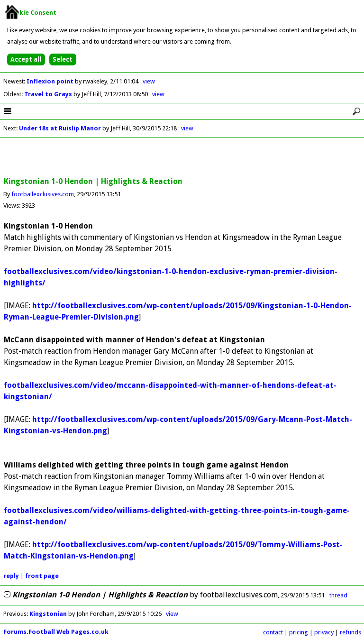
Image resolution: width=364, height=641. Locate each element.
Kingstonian (48, 614)
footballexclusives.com (43, 194)
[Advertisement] (182, 158)
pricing (299, 632)
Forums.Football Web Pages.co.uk (56, 632)
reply (11, 576)
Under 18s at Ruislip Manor (60, 128)
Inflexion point (51, 81)
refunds (350, 632)
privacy (324, 632)
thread (338, 595)
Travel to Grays (49, 94)
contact (273, 632)
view (149, 81)
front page (42, 576)
